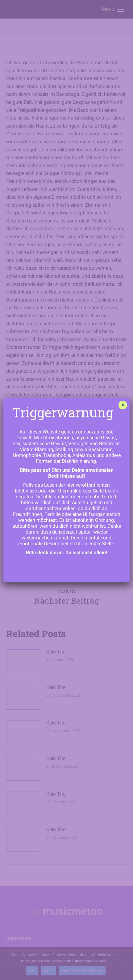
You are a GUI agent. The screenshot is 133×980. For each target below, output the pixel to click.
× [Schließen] (123, 405)
